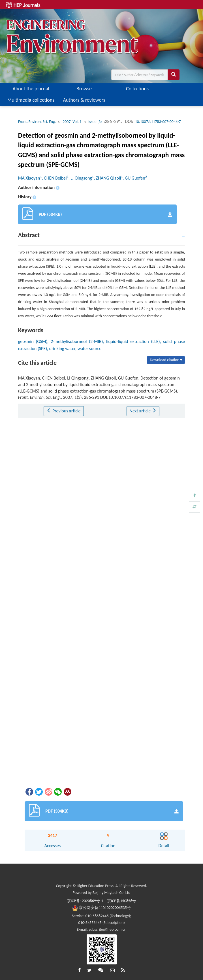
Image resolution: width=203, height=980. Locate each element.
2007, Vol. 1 (72, 122)
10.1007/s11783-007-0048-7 (158, 122)
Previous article (64, 411)
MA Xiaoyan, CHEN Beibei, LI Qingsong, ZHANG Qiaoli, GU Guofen (83, 178)
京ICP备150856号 (122, 901)
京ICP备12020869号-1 (85, 901)
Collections (137, 89)
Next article (143, 411)
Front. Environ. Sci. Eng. (37, 122)
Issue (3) (95, 122)
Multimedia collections (31, 100)
